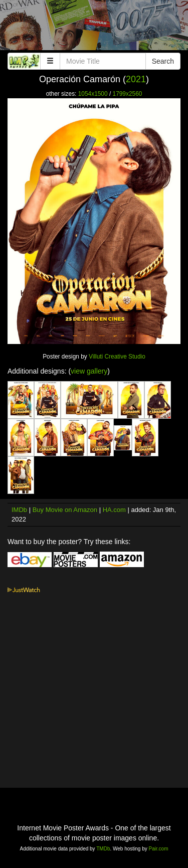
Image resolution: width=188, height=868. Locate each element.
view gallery (89, 371)
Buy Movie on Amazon (65, 510)
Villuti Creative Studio (117, 357)
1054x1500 (93, 94)
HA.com (114, 510)
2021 (136, 79)
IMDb (19, 510)
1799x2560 (128, 94)
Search (163, 61)
